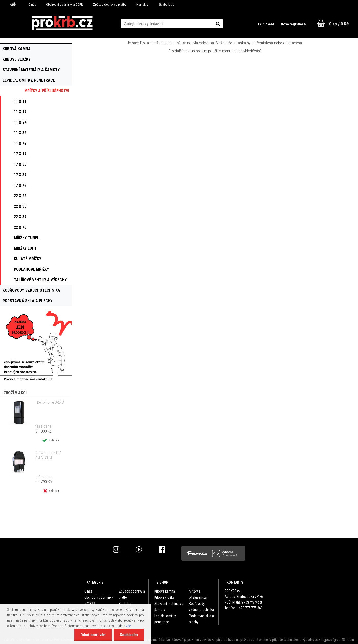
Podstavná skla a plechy (201, 619)
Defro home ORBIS (50, 402)
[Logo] (62, 23)
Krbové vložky (164, 597)
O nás (32, 4)
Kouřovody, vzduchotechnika (201, 607)
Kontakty (142, 4)
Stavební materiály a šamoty (169, 607)
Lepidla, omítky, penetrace (165, 619)
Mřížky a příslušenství (198, 594)
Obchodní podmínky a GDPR (65, 4)
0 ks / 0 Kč (339, 24)
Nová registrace (293, 24)
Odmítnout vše (92, 635)
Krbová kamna (165, 591)
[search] (223, 24)
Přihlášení (266, 24)
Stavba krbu (166, 4)
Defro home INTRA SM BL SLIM (48, 455)
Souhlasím (129, 635)
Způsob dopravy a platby (110, 4)
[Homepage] (15, 5)
